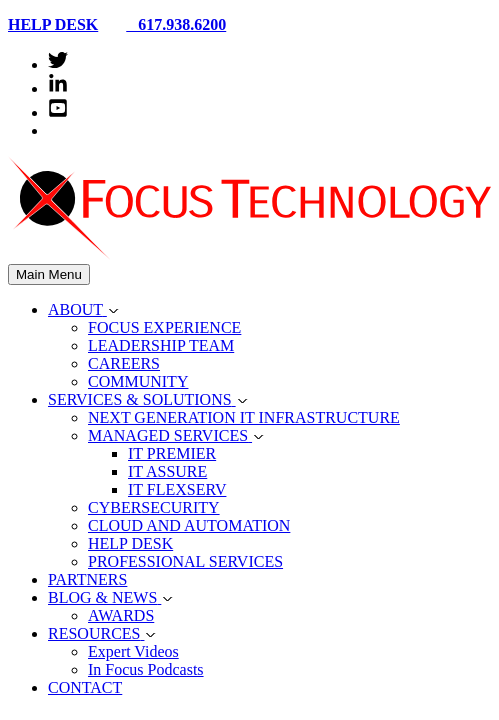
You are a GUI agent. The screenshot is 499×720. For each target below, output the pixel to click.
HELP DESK (53, 24)
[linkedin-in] (58, 88)
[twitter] (58, 64)
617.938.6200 (168, 24)
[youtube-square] (58, 112)
